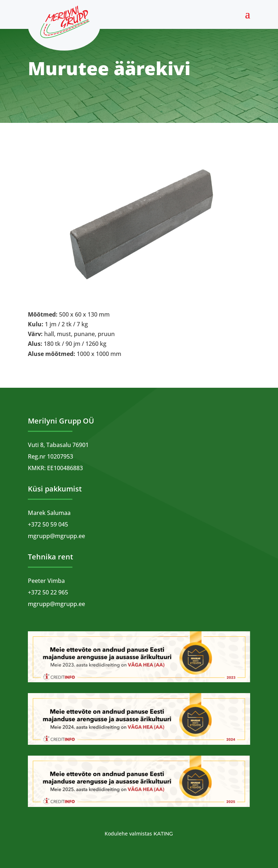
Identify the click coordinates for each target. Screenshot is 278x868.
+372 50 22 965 (48, 592)
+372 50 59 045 (48, 524)
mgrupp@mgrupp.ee (56, 536)
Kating (163, 834)
